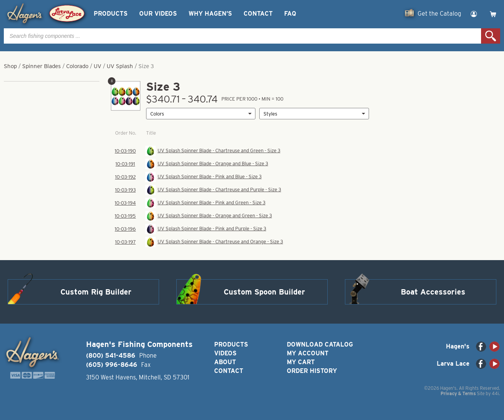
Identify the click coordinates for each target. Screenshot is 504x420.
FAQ (290, 14)
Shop (10, 66)
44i (495, 393)
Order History (312, 371)
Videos (225, 353)
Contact (258, 14)
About (225, 362)
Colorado (77, 66)
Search (491, 36)
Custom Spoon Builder (264, 292)
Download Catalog (320, 344)
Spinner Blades (41, 66)
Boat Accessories (433, 292)
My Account (308, 353)
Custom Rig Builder (96, 292)
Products (111, 14)
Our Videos (158, 14)
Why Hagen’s (210, 14)
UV (98, 66)
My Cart (301, 362)
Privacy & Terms (458, 393)
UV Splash (120, 66)
